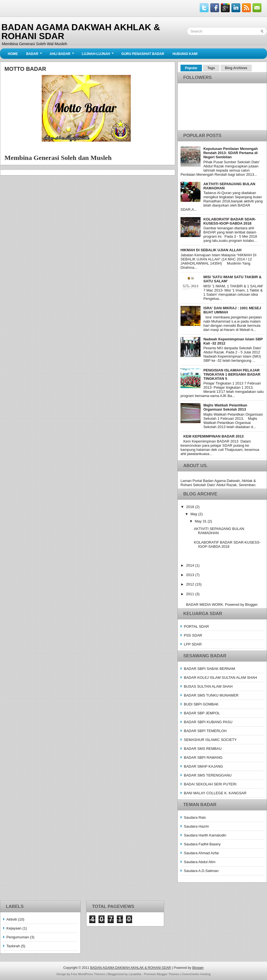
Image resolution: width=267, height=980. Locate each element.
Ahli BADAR (64, 52)
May (194, 514)
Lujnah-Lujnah (99, 52)
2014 (191, 565)
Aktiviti (12, 919)
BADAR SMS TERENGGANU (208, 775)
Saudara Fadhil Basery (202, 844)
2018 (191, 507)
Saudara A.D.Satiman (201, 871)
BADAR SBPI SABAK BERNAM (209, 669)
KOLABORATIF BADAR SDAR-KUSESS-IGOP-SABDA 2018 (230, 221)
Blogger (251, 605)
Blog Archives (236, 68)
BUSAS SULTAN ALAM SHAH (208, 686)
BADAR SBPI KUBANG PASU (208, 722)
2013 (191, 575)
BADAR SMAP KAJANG (203, 766)
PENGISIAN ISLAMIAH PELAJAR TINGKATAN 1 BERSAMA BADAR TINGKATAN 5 (232, 374)
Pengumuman (18, 937)
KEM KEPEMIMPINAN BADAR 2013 (213, 436)
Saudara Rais (195, 817)
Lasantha (135, 974)
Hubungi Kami (185, 54)
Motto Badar (25, 69)
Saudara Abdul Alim (200, 862)
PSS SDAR (193, 635)
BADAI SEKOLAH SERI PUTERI (210, 784)
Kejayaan (14, 928)
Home (13, 54)
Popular (191, 68)
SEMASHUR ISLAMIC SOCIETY (210, 740)
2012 (191, 584)
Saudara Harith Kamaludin (205, 835)
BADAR (36, 52)
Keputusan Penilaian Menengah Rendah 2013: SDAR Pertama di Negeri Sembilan (231, 153)
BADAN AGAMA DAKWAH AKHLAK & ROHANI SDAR (81, 32)
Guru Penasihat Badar (143, 54)
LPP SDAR (193, 644)
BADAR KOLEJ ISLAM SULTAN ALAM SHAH (220, 678)
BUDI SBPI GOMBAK (201, 704)
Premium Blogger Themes (162, 974)
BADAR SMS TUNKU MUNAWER (211, 695)
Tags (211, 68)
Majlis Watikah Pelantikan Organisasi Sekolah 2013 (225, 407)
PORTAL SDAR (196, 626)
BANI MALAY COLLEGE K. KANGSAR (215, 793)
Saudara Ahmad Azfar (201, 853)
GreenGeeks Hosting (196, 974)
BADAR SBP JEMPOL (202, 713)
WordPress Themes (92, 974)
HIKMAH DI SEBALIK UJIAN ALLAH (211, 250)
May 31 (201, 521)
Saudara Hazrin (196, 826)
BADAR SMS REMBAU (203, 749)
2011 (191, 594)
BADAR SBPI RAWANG (203, 757)
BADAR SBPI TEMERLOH (205, 731)
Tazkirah (13, 946)
